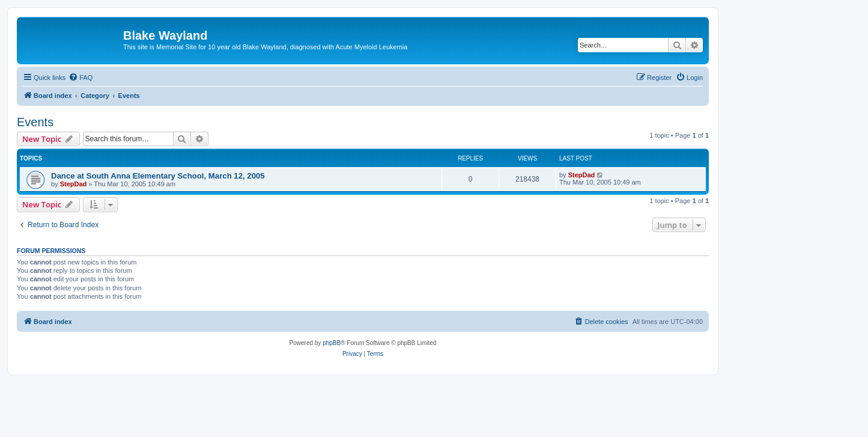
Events (35, 122)
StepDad (74, 184)
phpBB (332, 343)
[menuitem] (80, 78)
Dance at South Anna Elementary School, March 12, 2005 (158, 176)
